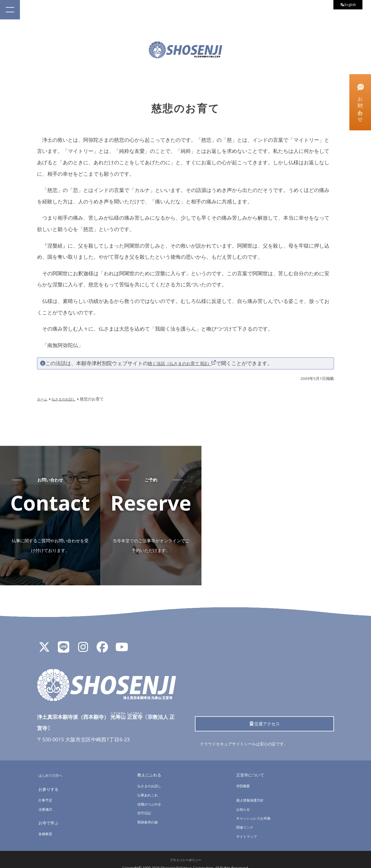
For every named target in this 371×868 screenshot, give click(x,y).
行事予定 (46, 791)
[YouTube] (122, 640)
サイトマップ (248, 827)
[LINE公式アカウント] (64, 640)
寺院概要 (244, 777)
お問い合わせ (360, 102)
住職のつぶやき (151, 795)
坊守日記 (145, 804)
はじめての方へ (52, 766)
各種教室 (46, 825)
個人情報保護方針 (252, 791)
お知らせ (244, 800)
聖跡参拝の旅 (149, 813)
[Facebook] (102, 640)
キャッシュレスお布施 (256, 809)
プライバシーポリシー (186, 851)
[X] (44, 640)
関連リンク (246, 818)
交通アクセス (264, 715)
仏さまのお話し (151, 777)
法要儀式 (46, 800)
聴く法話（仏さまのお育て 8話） (186, 363)
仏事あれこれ (149, 786)
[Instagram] (83, 640)
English (346, 6)
